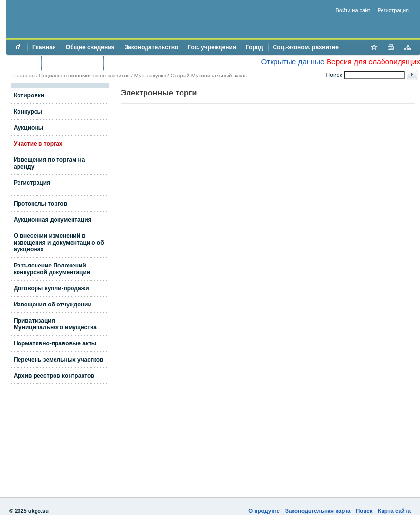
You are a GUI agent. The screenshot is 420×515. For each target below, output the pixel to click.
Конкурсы (28, 112)
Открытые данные (292, 62)
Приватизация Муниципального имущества (55, 324)
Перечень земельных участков (58, 360)
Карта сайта (394, 511)
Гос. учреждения (212, 47)
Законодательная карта (318, 511)
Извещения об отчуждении (53, 305)
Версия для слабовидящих (373, 62)
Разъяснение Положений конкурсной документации (52, 269)
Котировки (29, 95)
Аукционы (28, 128)
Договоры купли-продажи (51, 288)
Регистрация (393, 10)
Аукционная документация (53, 220)
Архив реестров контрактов (54, 376)
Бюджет (25, 63)
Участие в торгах (38, 144)
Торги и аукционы (72, 63)
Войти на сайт (353, 10)
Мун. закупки (150, 76)
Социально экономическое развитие (84, 76)
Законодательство (152, 47)
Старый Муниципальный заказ (208, 76)
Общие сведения (90, 47)
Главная (44, 47)
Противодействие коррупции (150, 63)
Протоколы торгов (40, 204)
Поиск (364, 511)
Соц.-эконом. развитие (306, 47)
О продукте (264, 511)
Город (255, 47)
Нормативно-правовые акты (55, 343)
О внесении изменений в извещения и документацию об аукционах (59, 243)
